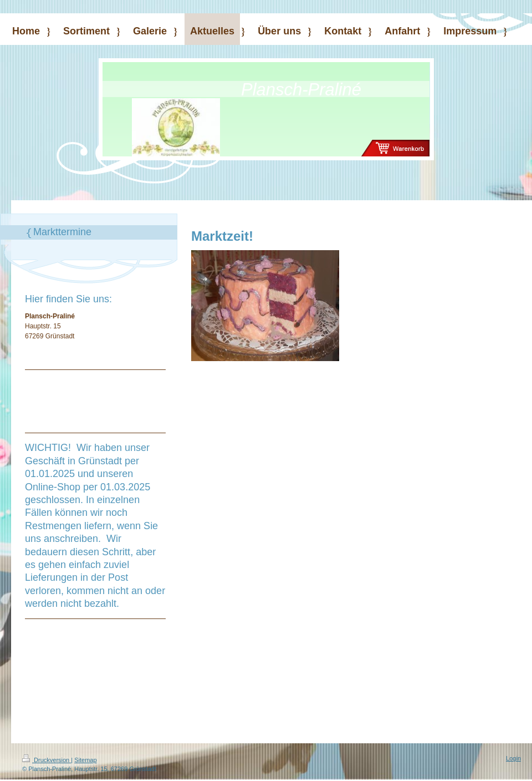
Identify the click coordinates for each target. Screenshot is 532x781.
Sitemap (85, 760)
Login (513, 758)
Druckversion (47, 760)
